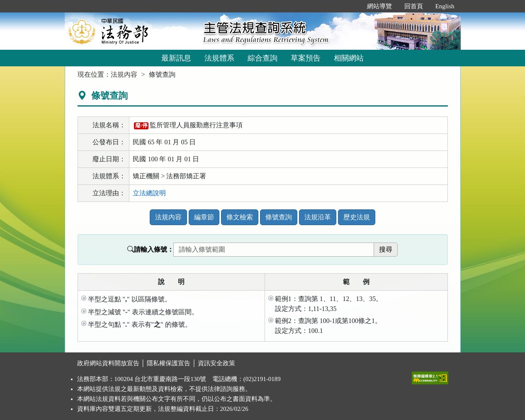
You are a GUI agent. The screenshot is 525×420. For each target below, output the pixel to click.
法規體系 (219, 58)
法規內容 (124, 74)
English (445, 6)
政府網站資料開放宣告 (108, 363)
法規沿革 (318, 217)
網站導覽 (379, 6)
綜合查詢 (262, 58)
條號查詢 (279, 217)
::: (352, 6)
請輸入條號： (151, 249)
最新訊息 (176, 58)
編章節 (204, 217)
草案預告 (306, 58)
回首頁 (414, 6)
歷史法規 (357, 217)
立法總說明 (149, 193)
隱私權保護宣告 (169, 363)
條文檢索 (240, 217)
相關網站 (349, 58)
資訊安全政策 (216, 363)
